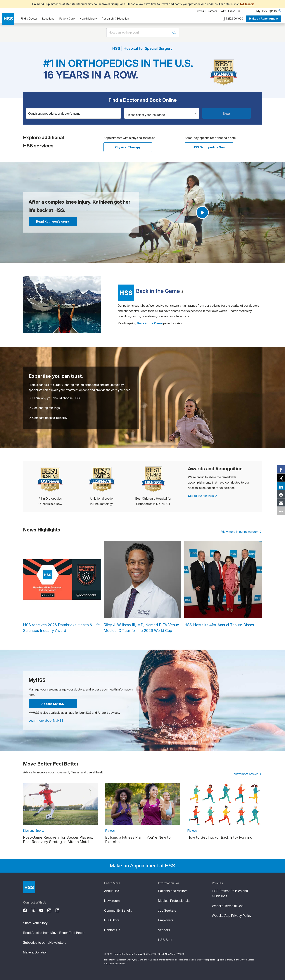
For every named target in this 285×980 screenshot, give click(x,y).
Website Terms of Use (228, 906)
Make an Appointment (264, 19)
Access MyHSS (53, 704)
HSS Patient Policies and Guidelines (230, 894)
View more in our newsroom (241, 532)
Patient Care (67, 19)
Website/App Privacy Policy (232, 916)
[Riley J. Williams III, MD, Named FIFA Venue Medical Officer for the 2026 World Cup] (142, 587)
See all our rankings (202, 496)
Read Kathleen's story (53, 222)
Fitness (110, 831)
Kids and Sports (34, 831)
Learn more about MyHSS (46, 721)
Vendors (164, 930)
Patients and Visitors (173, 891)
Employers (166, 920)
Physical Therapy (128, 147)
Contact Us (112, 930)
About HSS (112, 891)
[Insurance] (162, 113)
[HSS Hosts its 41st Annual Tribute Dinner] (223, 584)
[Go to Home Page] (29, 887)
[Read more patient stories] (149, 292)
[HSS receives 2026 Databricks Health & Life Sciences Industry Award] (62, 587)
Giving (200, 11)
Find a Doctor (29, 19)
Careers (212, 11)
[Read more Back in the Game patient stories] (150, 323)
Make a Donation (35, 952)
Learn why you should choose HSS (54, 398)
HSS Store (112, 920)
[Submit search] (174, 33)
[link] (281, 469)
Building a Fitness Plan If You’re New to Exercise (138, 840)
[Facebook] (27, 910)
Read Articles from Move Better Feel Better (54, 933)
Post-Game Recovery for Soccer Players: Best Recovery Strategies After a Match (58, 840)
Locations (48, 19)
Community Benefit (118, 911)
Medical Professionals (174, 901)
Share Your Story (35, 923)
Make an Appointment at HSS (142, 866)
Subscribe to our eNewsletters (45, 943)
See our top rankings (44, 408)
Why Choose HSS (231, 11)
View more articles (248, 774)
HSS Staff (165, 940)
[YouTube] (43, 910)
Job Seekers (167, 911)
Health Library (88, 19)
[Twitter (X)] (35, 910)
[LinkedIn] (60, 910)
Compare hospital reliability (48, 418)
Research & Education (115, 19)
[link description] (60, 804)
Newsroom (112, 901)
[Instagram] (51, 910)
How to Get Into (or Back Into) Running (220, 837)
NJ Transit (247, 4)
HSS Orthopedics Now (209, 147)
